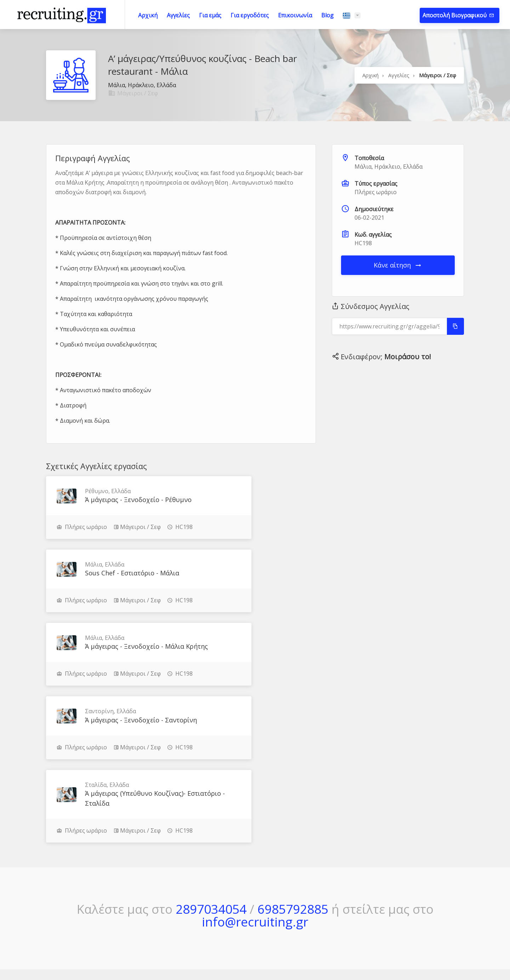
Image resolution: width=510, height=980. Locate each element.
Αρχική (148, 15)
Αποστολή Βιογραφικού (455, 15)
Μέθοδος (319, 866)
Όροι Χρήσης (407, 866)
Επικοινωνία (295, 15)
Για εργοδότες (250, 15)
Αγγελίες (178, 15)
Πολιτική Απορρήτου (417, 879)
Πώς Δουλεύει (325, 879)
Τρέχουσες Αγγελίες (249, 879)
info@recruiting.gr (255, 775)
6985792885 (293, 762)
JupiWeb (325, 958)
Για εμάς (210, 15)
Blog (327, 15)
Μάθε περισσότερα (67, 890)
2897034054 (211, 762)
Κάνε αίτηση (398, 265)
